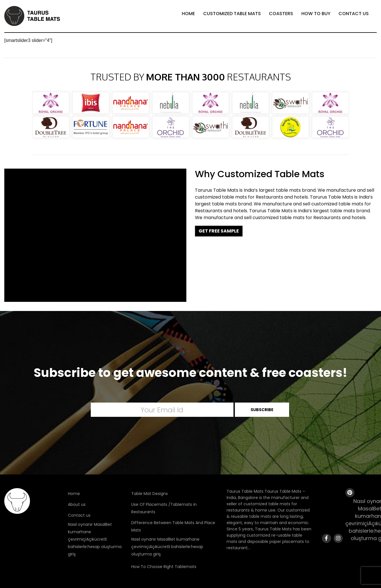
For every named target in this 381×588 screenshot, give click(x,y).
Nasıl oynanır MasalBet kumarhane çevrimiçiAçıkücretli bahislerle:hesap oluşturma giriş (95, 539)
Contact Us (354, 14)
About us (77, 504)
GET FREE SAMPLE (219, 231)
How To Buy (316, 14)
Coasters (281, 14)
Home (188, 14)
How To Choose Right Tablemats (164, 567)
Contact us (79, 515)
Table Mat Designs (150, 494)
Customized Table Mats (232, 14)
